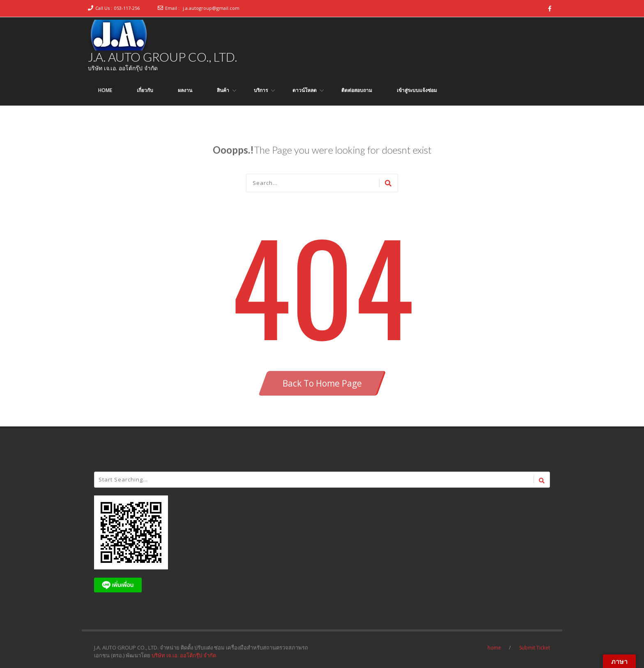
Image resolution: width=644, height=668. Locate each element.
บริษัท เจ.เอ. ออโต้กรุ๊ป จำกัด (184, 655)
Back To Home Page (322, 383)
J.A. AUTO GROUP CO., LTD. (162, 57)
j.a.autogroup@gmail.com (211, 8)
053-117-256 (127, 8)
